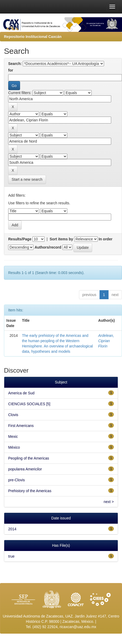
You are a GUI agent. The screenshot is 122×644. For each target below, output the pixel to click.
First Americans (21, 426)
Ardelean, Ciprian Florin (106, 341)
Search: (15, 64)
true (11, 556)
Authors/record (48, 247)
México (14, 447)
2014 (12, 529)
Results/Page (20, 239)
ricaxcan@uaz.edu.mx (78, 627)
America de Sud (21, 393)
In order (106, 239)
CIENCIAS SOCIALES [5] (29, 404)
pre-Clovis (17, 480)
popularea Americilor (25, 469)
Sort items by (61, 239)
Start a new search (27, 179)
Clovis (13, 415)
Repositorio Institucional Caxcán (33, 37)
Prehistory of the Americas (30, 491)
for (11, 70)
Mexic (13, 436)
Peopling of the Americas (29, 458)
